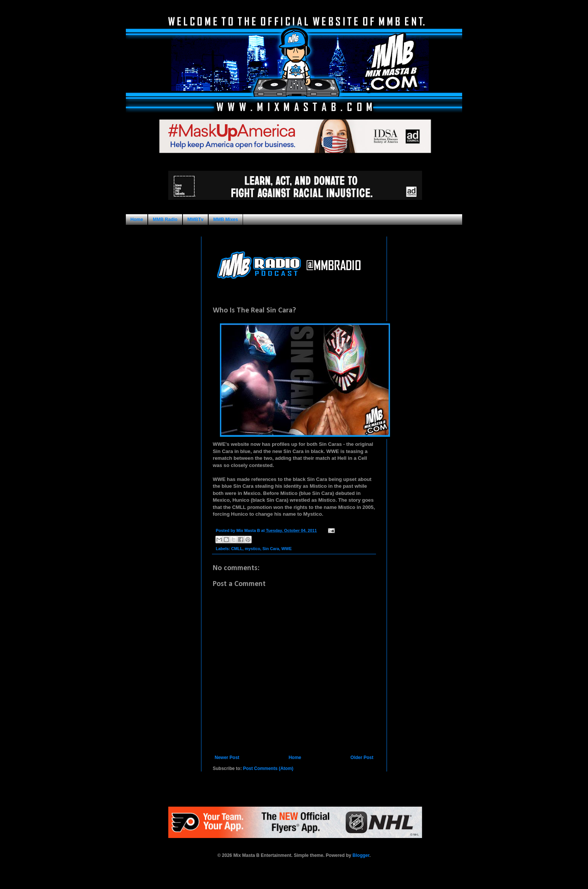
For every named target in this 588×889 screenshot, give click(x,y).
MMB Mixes (225, 220)
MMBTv (196, 220)
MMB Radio (165, 220)
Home (137, 220)
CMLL (237, 549)
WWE (286, 549)
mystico (253, 549)
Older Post (362, 758)
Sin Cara (271, 549)
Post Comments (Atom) (268, 768)
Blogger (361, 855)
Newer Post (227, 758)
